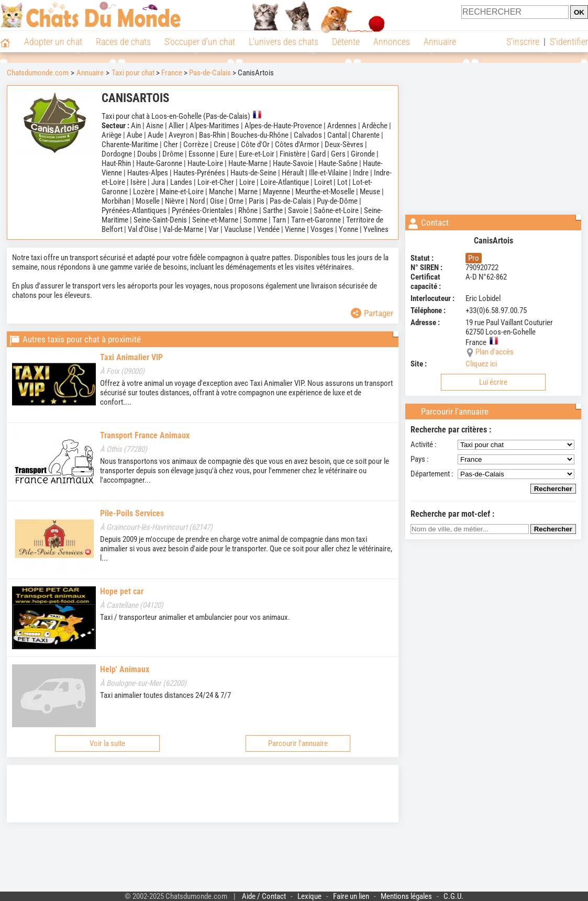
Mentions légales (406, 896)
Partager (372, 313)
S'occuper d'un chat (200, 42)
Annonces (392, 42)
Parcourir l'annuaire (298, 743)
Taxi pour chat (133, 73)
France (172, 73)
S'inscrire (523, 42)
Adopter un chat (53, 42)
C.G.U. (453, 896)
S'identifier (569, 42)
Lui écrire (493, 382)
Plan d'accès (495, 352)
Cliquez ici (481, 364)
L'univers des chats (284, 42)
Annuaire (440, 42)
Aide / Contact (264, 896)
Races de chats (123, 42)
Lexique (309, 896)
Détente (346, 42)
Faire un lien (351, 896)
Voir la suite (107, 743)
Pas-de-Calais (210, 73)
